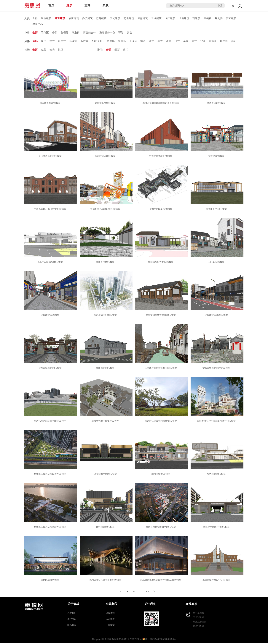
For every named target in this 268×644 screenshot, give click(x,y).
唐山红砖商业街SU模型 (51, 157)
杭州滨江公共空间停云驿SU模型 (51, 528)
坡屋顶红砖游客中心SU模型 (217, 580)
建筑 (69, 5)
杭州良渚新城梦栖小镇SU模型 (161, 528)
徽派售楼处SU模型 (106, 263)
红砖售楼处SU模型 (217, 104)
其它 (130, 33)
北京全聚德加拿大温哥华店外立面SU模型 (161, 580)
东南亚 (213, 42)
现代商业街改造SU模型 (217, 316)
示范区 (45, 33)
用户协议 (72, 620)
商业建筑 (60, 18)
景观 (106, 5)
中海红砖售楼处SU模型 (161, 157)
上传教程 (110, 614)
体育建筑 (143, 18)
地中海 (224, 42)
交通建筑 (129, 18)
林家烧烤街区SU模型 (51, 104)
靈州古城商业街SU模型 (51, 369)
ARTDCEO (98, 42)
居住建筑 (46, 18)
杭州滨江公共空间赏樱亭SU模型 (106, 580)
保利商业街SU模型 (106, 528)
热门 (126, 50)
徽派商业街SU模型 (106, 369)
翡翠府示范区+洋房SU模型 (217, 528)
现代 (44, 42)
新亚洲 (73, 42)
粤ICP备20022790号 (131, 640)
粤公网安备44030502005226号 (161, 640)
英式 (186, 42)
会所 (55, 33)
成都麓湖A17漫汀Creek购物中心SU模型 (217, 422)
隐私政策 (72, 626)
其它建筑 (231, 18)
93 (147, 592)
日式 (177, 42)
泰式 (194, 42)
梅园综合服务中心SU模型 (161, 263)
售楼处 (65, 33)
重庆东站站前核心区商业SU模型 (51, 422)
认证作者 (110, 620)
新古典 (84, 42)
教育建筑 (101, 18)
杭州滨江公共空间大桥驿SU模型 (161, 422)
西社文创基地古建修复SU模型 (161, 316)
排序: (100, 50)
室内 (87, 5)
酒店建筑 (74, 18)
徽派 (143, 42)
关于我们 (72, 614)
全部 (35, 18)
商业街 (76, 33)
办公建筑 (87, 18)
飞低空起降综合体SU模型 (51, 263)
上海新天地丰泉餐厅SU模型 (106, 422)
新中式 (62, 42)
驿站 (121, 33)
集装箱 (208, 18)
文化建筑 (115, 18)
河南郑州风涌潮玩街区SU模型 (106, 210)
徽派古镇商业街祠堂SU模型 (217, 369)
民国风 (122, 42)
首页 (51, 5)
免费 (44, 50)
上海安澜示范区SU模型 (106, 475)
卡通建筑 (184, 18)
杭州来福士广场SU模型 (106, 316)
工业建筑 (156, 18)
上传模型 (110, 626)
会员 (52, 50)
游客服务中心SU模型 (217, 210)
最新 (117, 50)
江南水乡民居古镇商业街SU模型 (161, 369)
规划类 (219, 18)
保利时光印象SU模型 (106, 157)
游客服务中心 (107, 33)
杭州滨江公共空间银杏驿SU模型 (51, 475)
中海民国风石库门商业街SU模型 (51, 210)
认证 (61, 50)
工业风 (133, 42)
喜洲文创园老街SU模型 (161, 210)
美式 (160, 42)
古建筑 (196, 18)
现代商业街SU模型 (51, 316)
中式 (52, 42)
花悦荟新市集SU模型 (106, 104)
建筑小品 (38, 24)
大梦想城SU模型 (217, 157)
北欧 (203, 42)
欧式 (152, 42)
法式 (169, 42)
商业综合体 (90, 33)
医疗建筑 (170, 18)
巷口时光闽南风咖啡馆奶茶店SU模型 (161, 104)
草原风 (111, 42)
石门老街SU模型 (217, 263)
